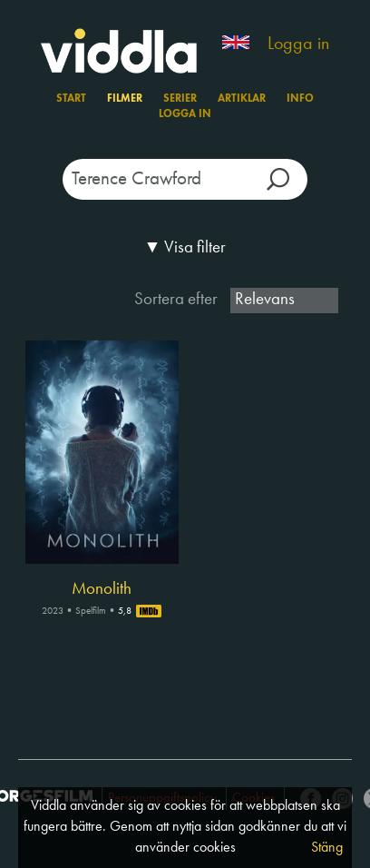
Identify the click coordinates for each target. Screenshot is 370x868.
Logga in (298, 44)
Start (71, 99)
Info (300, 99)
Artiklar (242, 99)
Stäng (327, 848)
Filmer (125, 99)
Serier (180, 99)
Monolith (102, 589)
